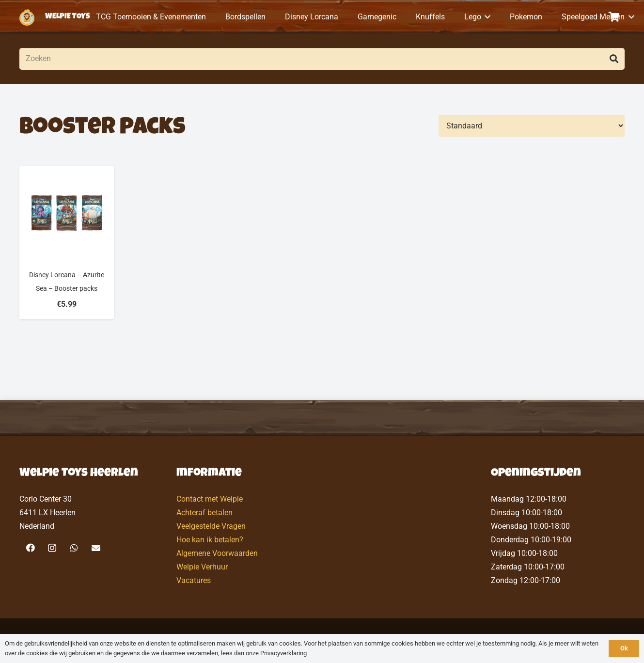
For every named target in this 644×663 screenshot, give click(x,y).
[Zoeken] (322, 59)
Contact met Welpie (210, 499)
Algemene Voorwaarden (217, 553)
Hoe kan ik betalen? (210, 540)
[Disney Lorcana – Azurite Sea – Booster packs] (67, 242)
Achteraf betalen (204, 513)
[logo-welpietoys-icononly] (27, 17)
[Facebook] (30, 548)
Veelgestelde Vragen (211, 526)
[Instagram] (52, 548)
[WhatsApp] (74, 548)
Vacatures (194, 580)
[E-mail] (96, 548)
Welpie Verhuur (202, 567)
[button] (486, 17)
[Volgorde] (532, 126)
